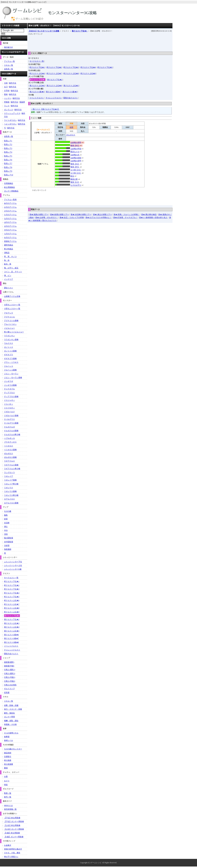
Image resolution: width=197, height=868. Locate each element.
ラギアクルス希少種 (12, 469)
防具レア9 (8, 171)
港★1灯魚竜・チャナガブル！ (125, 217)
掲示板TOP (8, 47)
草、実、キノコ (10, 257)
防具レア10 (9, 175)
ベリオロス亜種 (10, 450)
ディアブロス (9, 393)
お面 (6, 776)
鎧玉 (72, 176)
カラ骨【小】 (76, 170)
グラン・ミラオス (11, 362)
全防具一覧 (9, 69)
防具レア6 (8, 160)
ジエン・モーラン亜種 (13, 378)
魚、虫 (7, 260)
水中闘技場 (9, 542)
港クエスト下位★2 (55, 80)
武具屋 (7, 693)
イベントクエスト (37, 98)
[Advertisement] (83, 42)
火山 (6, 530)
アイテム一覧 (9, 61)
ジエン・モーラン (11, 374)
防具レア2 (8, 144)
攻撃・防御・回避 (11, 705)
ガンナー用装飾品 (11, 191)
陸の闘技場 (9, 538)
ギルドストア (9, 689)
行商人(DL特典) (10, 685)
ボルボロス (71, 135)
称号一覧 (8, 797)
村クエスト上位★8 (71, 73)
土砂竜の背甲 (76, 143)
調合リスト (9, 288)
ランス (7, 106)
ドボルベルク (9, 412)
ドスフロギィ (9, 408)
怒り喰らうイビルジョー (14, 332)
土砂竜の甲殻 (76, 149)
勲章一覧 (8, 793)
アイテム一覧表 (10, 200)
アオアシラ (9, 313)
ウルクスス (9, 343)
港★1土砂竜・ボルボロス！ (47, 217)
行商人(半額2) (10, 681)
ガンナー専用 (9, 717)
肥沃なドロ (75, 152)
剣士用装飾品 (9, 187)
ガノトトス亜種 (10, 351)
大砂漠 (7, 546)
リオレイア (9, 476)
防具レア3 (8, 148)
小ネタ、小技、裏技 (12, 853)
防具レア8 (8, 167)
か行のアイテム (10, 207)
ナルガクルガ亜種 (11, 431)
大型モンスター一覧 (12, 305)
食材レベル (9, 740)
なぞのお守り (76, 185)
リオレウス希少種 (11, 495)
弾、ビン (8, 276)
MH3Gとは (8, 805)
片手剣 (7, 91)
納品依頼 (8, 753)
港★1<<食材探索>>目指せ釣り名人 (153, 217)
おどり (7, 781)
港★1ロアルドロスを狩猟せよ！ (98, 217)
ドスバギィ (9, 404)
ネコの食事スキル (11, 733)
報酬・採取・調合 (11, 721)
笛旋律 (22, 102)
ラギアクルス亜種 (11, 465)
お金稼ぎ (8, 845)
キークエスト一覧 (37, 61)
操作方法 (13, 83)
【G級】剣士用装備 (12, 833)
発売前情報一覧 (10, 809)
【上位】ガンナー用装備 (14, 829)
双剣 (6, 94)
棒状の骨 (74, 179)
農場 (6, 768)
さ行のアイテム (10, 211)
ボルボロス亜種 (10, 457)
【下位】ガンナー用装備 (14, 821)
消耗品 (7, 253)
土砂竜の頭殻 (76, 158)
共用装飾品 (9, 183)
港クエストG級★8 (70, 92)
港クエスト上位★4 (54, 86)
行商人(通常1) (10, 670)
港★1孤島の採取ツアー (39, 214)
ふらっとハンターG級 (13, 569)
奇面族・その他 (10, 724)
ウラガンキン (9, 336)
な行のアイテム (10, 219)
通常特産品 (9, 245)
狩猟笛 (7, 102)
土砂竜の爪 (75, 155)
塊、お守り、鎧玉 (11, 268)
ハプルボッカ (9, 438)
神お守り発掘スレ (11, 857)
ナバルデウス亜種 (11, 423)
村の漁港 (8, 760)
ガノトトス (9, 347)
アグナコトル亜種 (11, 321)
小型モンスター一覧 (12, 309)
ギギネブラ (9, 355)
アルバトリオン (10, 324)
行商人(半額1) (10, 677)
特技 (6, 785)
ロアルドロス (9, 499)
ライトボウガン (10, 120)
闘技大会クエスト (71, 98)
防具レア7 (8, 163)
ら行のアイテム (10, 234)
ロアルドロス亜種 (11, 503)
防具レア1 (8, 141)
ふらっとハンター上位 (13, 565)
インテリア (9, 279)
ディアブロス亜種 (11, 397)
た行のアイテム (10, 215)
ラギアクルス (9, 461)
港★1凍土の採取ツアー (102, 214)
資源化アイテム (10, 241)
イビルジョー (9, 328)
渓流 (6, 534)
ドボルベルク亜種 (11, 416)
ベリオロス (9, 446)
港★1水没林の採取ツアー (81, 214)
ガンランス (9, 110)
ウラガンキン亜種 (11, 340)
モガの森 (8, 511)
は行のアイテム (10, 222)
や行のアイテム (10, 230)
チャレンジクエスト (54, 98)
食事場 (7, 737)
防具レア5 (8, 156)
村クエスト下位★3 (71, 67)
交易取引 (8, 757)
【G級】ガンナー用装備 (14, 837)
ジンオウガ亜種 (10, 385)
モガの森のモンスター (13, 749)
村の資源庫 (9, 764)
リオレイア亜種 (10, 480)
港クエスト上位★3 (37, 86)
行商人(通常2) (10, 674)
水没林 (7, 523)
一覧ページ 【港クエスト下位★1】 (45, 109)
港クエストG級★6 (37, 92)
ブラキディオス (10, 442)
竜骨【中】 (75, 146)
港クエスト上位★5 (71, 86)
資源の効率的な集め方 (13, 849)
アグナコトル (9, 317)
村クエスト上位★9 (88, 73)
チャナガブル (9, 389)
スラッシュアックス (12, 113)
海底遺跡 (8, 549)
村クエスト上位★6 (37, 73)
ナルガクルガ (9, 427)
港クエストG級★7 (53, 92)
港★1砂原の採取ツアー (60, 214)
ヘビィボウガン (10, 124)
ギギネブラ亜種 (10, 359)
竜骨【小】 (75, 182)
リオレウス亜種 (10, 491)
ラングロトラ (9, 473)
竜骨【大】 (75, 164)
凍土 (6, 527)
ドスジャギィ (9, 400)
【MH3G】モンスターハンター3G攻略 (44, 31)
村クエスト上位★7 (54, 73)
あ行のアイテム (10, 203)
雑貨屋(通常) (9, 662)
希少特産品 (9, 249)
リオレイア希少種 (11, 484)
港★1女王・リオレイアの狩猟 (72, 217)
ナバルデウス (9, 419)
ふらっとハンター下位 (13, 562)
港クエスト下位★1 (80, 31)
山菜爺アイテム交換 (12, 296)
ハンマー (8, 98)
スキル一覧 (9, 65)
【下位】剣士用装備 (12, 818)
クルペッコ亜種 (10, 370)
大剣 (6, 83)
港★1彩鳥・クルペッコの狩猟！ (127, 214)
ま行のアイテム (10, 226)
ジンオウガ (9, 381)
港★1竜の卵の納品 (149, 214)
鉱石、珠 (8, 264)
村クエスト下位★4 (88, 67)
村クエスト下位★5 (105, 67)
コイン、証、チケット (13, 272)
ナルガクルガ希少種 (12, 435)
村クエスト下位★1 (37, 67)
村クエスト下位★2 (54, 67)
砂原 (72, 127)
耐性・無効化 (9, 713)
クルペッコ (9, 366)
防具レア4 (8, 152)
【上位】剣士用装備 (12, 825)
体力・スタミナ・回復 (13, 709)
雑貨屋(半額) (9, 666)
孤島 (6, 515)
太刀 (6, 87)
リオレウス (9, 488)
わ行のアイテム (10, 238)
